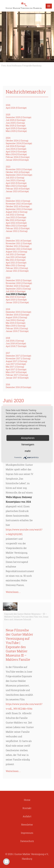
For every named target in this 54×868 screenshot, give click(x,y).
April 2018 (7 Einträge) (16, 346)
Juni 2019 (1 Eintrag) (15, 320)
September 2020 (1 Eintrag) (18, 289)
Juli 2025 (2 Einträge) (16, 120)
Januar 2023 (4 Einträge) (17, 191)
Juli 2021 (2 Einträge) (15, 254)
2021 (8, 238)
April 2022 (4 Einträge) (16, 223)
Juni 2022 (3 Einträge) (16, 217)
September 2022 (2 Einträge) (19, 209)
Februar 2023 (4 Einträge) (18, 189)
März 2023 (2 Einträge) (16, 186)
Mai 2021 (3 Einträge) (16, 260)
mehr (28, 451)
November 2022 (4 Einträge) (19, 204)
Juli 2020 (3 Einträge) (16, 291)
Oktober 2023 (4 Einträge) (18, 172)
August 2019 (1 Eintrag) (16, 317)
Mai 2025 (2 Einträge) (16, 126)
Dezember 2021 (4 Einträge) (18, 241)
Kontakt (27, 808)
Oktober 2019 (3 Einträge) (17, 315)
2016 (8, 384)
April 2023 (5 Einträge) (16, 183)
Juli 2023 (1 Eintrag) (15, 178)
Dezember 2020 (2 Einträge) (19, 280)
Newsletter (27, 825)
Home (27, 800)
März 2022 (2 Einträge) (16, 226)
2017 (8, 353)
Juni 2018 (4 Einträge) (16, 343)
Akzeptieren (28, 438)
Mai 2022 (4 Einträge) (16, 220)
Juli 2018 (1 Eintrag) (15, 341)
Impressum (27, 833)
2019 (8, 309)
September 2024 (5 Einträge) (19, 143)
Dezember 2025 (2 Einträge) (19, 117)
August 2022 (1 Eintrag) (17, 212)
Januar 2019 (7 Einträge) (17, 331)
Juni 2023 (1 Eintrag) (15, 180)
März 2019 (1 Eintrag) (16, 326)
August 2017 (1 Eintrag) (16, 361)
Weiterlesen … (13, 592)
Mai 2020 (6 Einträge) (16, 297)
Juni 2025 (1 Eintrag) (15, 123)
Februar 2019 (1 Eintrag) (17, 328)
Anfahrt (27, 816)
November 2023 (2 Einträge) (19, 169)
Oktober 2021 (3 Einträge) (17, 246)
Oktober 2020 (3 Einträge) (18, 286)
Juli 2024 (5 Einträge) (16, 146)
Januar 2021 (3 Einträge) (17, 271)
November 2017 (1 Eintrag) (18, 358)
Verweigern (28, 444)
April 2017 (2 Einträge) (16, 369)
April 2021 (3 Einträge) (16, 263)
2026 (8, 105)
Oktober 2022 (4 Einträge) (18, 206)
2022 (8, 198)
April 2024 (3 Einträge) (16, 152)
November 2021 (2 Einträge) (19, 243)
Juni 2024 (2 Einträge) (16, 149)
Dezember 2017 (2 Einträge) (18, 356)
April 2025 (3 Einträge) (16, 128)
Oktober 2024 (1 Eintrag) (17, 141)
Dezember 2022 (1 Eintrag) (18, 201)
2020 (8, 278)
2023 (8, 167)
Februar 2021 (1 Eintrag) (17, 268)
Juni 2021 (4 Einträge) (16, 257)
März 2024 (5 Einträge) (16, 154)
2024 (8, 138)
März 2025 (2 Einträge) (16, 131)
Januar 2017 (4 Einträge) (17, 378)
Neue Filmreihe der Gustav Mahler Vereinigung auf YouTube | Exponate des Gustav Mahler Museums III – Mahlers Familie (19, 645)
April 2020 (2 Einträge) (16, 300)
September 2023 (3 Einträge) (19, 175)
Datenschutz (27, 841)
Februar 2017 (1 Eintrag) (17, 375)
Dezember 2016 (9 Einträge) (18, 387)
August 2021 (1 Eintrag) (16, 252)
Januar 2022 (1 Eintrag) (17, 231)
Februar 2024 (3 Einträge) (18, 157)
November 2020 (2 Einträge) (19, 283)
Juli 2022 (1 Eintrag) (15, 215)
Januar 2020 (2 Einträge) (17, 302)
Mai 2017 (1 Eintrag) (15, 367)
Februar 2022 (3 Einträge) (18, 228)
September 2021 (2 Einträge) (19, 249)
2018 (8, 338)
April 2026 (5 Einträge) (16, 108)
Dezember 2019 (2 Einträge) (18, 312)
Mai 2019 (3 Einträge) (16, 323)
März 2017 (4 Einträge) (16, 372)
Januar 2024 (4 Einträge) (17, 160)
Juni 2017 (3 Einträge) (16, 364)
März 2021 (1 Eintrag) (16, 265)
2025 (8, 115)
